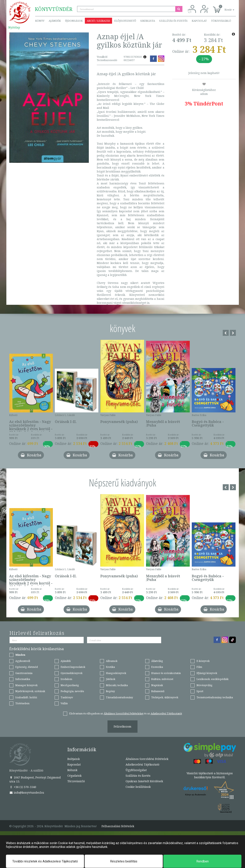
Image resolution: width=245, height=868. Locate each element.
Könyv (40, 21)
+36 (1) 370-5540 (23, 787)
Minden (20, 655)
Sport (200, 691)
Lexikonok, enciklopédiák (213, 679)
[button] (225, 7)
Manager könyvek (26, 685)
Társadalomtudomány (119, 697)
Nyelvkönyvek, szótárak (30, 691)
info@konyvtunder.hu (27, 793)
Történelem (22, 703)
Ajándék (55, 21)
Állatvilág (157, 661)
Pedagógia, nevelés (72, 691)
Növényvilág (204, 685)
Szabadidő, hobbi (26, 697)
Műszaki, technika (117, 685)
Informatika (23, 679)
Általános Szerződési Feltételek (147, 759)
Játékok (111, 679)
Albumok (112, 661)
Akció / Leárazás (98, 21)
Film (199, 667)
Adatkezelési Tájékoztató (142, 764)
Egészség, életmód (27, 667)
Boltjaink (74, 759)
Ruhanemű (158, 691)
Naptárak (157, 685)
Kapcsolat (199, 21)
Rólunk (72, 770)
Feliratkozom (122, 726)
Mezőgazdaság (70, 685)
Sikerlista (148, 21)
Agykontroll (23, 661)
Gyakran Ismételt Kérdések (144, 781)
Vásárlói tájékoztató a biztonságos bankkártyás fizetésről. (210, 775)
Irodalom (66, 679)
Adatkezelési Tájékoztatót (166, 713)
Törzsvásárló (221, 21)
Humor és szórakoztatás (166, 673)
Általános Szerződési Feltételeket (124, 713)
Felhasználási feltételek (118, 826)
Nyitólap (14, 27)
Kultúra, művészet (162, 679)
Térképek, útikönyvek (165, 697)
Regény (110, 691)
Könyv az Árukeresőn (196, 795)
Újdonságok (74, 21)
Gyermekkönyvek (72, 673)
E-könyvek (203, 661)
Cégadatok (74, 776)
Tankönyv (67, 697)
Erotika (110, 667)
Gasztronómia (24, 673)
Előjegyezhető (125, 21)
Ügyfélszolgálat (136, 770)
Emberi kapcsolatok (73, 667)
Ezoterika (157, 667)
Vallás (64, 703)
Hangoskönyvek (116, 673)
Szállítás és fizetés (173, 21)
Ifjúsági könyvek (207, 673)
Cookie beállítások (138, 787)
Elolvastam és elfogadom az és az (126, 713)
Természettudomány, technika (215, 697)
